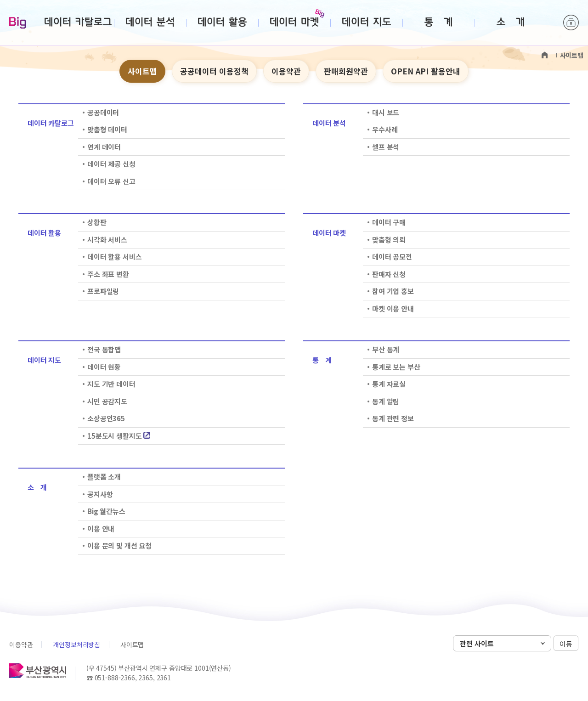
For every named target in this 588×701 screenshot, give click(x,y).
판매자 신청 (389, 274)
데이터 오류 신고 (111, 181)
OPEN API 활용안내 (426, 71)
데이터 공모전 (392, 257)
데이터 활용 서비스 (115, 257)
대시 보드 (386, 112)
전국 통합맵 (104, 349)
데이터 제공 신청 (111, 164)
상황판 (97, 222)
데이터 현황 (104, 367)
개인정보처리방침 (76, 644)
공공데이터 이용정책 (214, 71)
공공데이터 (103, 112)
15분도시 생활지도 (119, 436)
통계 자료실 (389, 384)
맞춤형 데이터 (107, 129)
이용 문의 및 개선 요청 (119, 546)
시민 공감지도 (107, 401)
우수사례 (385, 129)
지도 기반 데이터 (111, 384)
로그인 (571, 23)
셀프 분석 (386, 147)
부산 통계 (386, 349)
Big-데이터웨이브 (18, 23)
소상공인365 (106, 418)
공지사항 (100, 494)
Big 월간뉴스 (106, 511)
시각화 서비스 (107, 240)
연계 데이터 (104, 147)
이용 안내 (101, 529)
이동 (566, 644)
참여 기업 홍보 (393, 291)
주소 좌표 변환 (108, 274)
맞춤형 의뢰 (389, 240)
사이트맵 (142, 71)
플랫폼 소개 (104, 477)
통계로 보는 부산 (396, 367)
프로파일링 (103, 291)
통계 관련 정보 (393, 418)
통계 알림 (386, 401)
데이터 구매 (389, 222)
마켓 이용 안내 (393, 308)
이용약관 (286, 71)
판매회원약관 (346, 71)
